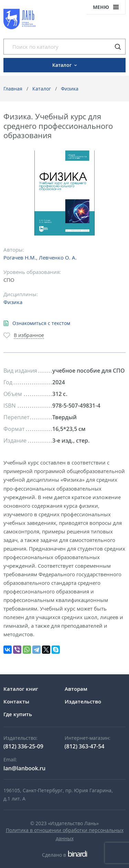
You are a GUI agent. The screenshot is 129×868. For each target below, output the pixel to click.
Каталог (42, 89)
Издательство (83, 701)
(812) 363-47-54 (85, 746)
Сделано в (64, 855)
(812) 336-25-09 (23, 746)
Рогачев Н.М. (20, 257)
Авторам (76, 689)
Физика (70, 89)
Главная (13, 89)
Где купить (18, 714)
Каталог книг (21, 689)
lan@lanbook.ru (24, 768)
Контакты (16, 701)
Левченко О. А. (58, 257)
